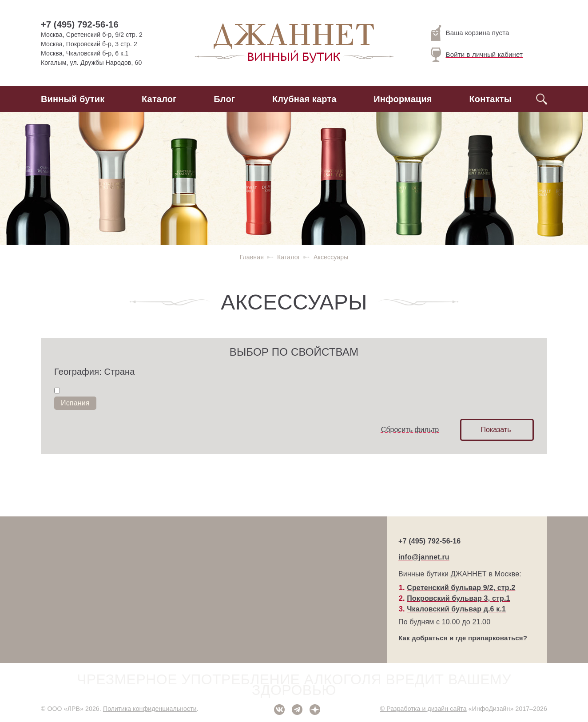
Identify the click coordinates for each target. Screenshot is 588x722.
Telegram (297, 710)
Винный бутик (73, 99)
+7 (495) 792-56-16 (80, 24)
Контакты (490, 99)
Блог (224, 99)
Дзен (315, 710)
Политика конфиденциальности (150, 709)
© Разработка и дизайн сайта (423, 709)
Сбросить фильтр (410, 430)
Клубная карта (304, 99)
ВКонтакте (279, 710)
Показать (496, 430)
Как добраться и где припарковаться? (463, 638)
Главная (252, 257)
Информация (403, 99)
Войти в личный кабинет (477, 55)
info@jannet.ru (424, 557)
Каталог (159, 99)
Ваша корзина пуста (470, 33)
